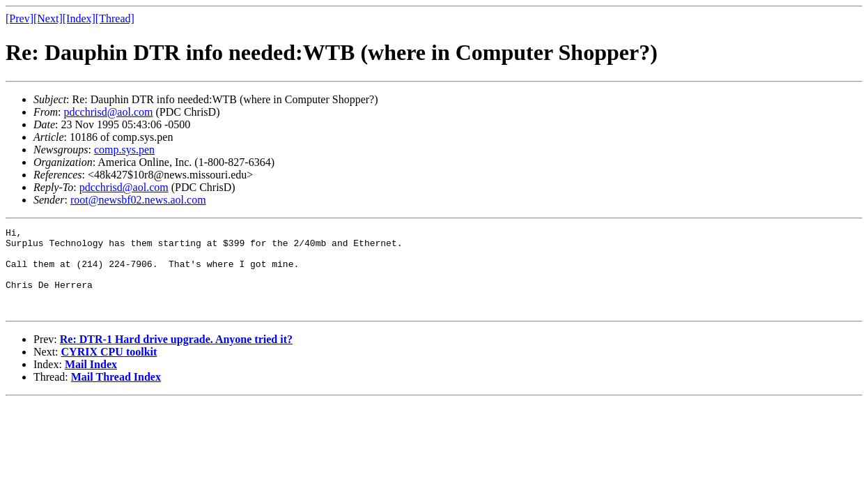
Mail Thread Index (116, 394)
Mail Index (91, 381)
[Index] (79, 18)
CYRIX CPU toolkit (109, 368)
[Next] (48, 18)
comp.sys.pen (124, 150)
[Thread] (115, 18)
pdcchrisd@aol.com (108, 112)
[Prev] (20, 18)
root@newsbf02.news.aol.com (138, 200)
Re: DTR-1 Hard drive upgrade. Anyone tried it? (176, 356)
